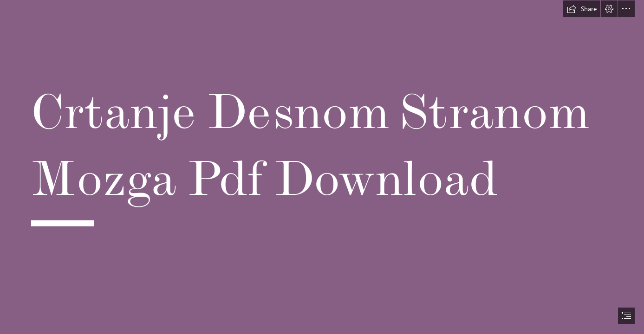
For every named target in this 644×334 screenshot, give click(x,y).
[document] (322, 167)
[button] (582, 9)
